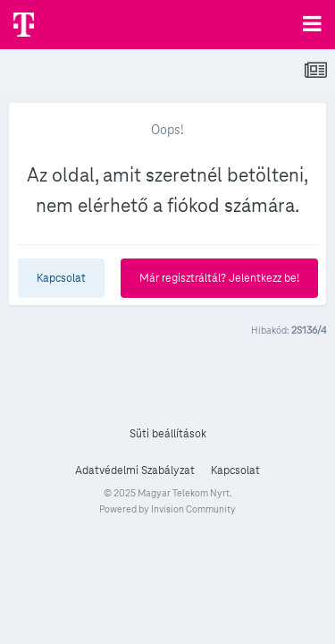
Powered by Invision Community (167, 509)
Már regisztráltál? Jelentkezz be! (219, 278)
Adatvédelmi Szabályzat (135, 470)
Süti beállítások (168, 434)
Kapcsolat (61, 278)
